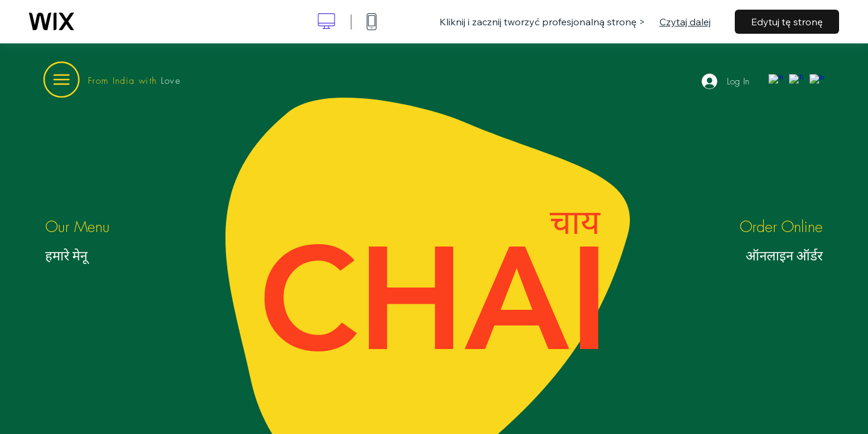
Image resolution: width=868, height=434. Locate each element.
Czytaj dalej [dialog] (685, 22)
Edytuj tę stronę (787, 22)
